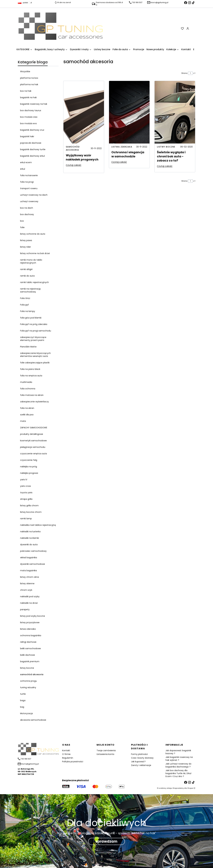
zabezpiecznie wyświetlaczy (34, 402)
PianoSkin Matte (28, 347)
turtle (23, 694)
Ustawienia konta (105, 754)
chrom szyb (26, 590)
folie (22, 227)
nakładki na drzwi (29, 603)
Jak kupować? (138, 762)
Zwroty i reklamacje (141, 765)
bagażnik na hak (28, 97)
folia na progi (27, 182)
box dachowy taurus (31, 110)
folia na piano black (30, 369)
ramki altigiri (26, 269)
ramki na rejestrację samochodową (30, 290)
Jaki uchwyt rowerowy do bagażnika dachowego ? (178, 765)
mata (23, 421)
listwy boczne (27, 668)
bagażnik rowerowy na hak (34, 104)
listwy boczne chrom (31, 512)
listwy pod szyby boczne (33, 616)
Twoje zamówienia (106, 750)
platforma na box (29, 78)
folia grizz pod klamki (31, 318)
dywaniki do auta (29, 545)
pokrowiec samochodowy (33, 551)
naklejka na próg (29, 467)
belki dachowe (28, 655)
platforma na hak (29, 84)
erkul (23, 169)
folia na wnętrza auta (31, 376)
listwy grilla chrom (29, 506)
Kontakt (66, 750)
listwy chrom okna (30, 577)
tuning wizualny (28, 687)
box (22, 221)
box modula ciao (29, 117)
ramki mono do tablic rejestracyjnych (31, 261)
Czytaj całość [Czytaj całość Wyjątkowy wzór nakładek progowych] (74, 165)
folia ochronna (28, 389)
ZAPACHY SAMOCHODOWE (34, 428)
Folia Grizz (25, 298)
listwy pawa (26, 240)
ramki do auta (27, 276)
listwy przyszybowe (30, 622)
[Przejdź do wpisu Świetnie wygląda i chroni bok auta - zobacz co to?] (175, 112)
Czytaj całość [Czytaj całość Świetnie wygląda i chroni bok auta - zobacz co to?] (165, 166)
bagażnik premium (30, 661)
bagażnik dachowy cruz (32, 130)
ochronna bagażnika (31, 635)
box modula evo (28, 123)
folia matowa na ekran (32, 395)
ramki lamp (26, 519)
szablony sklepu (165, 788)
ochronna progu (28, 681)
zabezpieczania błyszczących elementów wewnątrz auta (35, 355)
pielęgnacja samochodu (33, 447)
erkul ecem (26, 162)
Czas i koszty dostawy (142, 758)
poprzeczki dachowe (31, 143)
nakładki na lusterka (30, 532)
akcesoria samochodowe (33, 720)
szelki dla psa (27, 415)
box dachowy (27, 214)
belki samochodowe (30, 648)
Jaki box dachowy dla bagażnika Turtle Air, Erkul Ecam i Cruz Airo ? (178, 773)
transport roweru (29, 188)
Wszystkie (25, 71)
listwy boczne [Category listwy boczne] (166, 147)
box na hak (26, 91)
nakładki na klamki (30, 538)
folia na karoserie (29, 175)
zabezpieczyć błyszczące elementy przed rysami (33, 339)
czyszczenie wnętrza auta (34, 454)
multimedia (26, 382)
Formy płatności (139, 754)
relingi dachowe (28, 642)
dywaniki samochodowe (33, 564)
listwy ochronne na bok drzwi (35, 253)
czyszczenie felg (29, 460)
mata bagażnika (28, 570)
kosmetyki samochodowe (33, 441)
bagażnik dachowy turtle (33, 149)
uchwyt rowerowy (29, 201)
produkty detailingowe (32, 434)
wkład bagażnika (29, 558)
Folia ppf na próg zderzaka (34, 324)
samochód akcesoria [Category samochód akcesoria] (73, 148)
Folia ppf (24, 305)
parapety (25, 609)
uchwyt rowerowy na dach (34, 195)
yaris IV (24, 480)
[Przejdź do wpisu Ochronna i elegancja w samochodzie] (129, 112)
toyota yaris (26, 493)
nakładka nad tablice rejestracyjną (38, 525)
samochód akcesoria (32, 674)
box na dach (27, 208)
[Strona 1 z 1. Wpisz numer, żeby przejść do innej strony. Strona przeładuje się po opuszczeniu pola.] (190, 73)
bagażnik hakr (27, 136)
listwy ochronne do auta (33, 234)
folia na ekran (27, 408)
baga (23, 700)
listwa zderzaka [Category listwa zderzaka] (122, 147)
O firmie (66, 754)
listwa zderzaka (28, 629)
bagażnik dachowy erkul (32, 156)
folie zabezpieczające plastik (35, 363)
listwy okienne (27, 583)
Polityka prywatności (73, 762)
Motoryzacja (26, 713)
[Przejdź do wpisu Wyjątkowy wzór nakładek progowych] (84, 112)
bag (22, 707)
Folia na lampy (28, 311)
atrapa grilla (26, 499)
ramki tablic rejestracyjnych (34, 282)
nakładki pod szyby (30, 596)
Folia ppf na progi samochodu (36, 331)
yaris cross (26, 486)
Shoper (190, 788)
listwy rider (26, 247)
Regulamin (68, 758)
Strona (184, 73)
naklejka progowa (29, 473)
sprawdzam (106, 841)
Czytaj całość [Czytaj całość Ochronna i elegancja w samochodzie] (119, 162)
